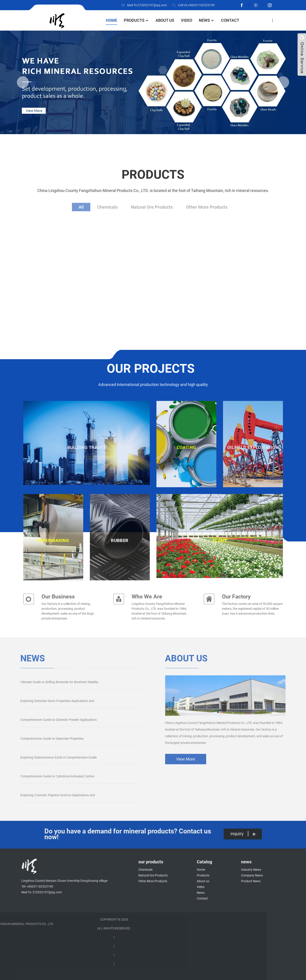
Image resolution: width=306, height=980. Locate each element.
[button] (23, 82)
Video (187, 20)
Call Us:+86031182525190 (196, 5)
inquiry (243, 834)
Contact (230, 20)
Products (136, 20)
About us (165, 20)
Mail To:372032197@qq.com (147, 5)
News (207, 20)
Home (112, 20)
